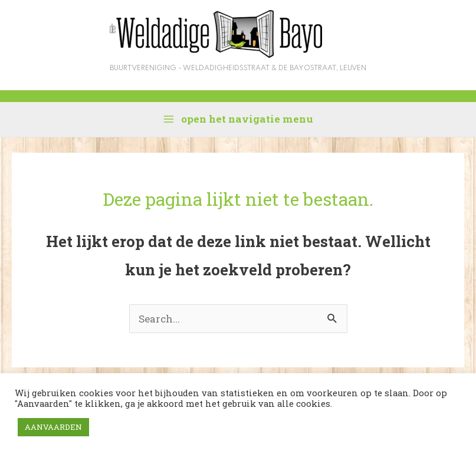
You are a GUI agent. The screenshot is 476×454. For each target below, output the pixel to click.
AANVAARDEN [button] (53, 427)
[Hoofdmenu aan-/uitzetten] (238, 119)
